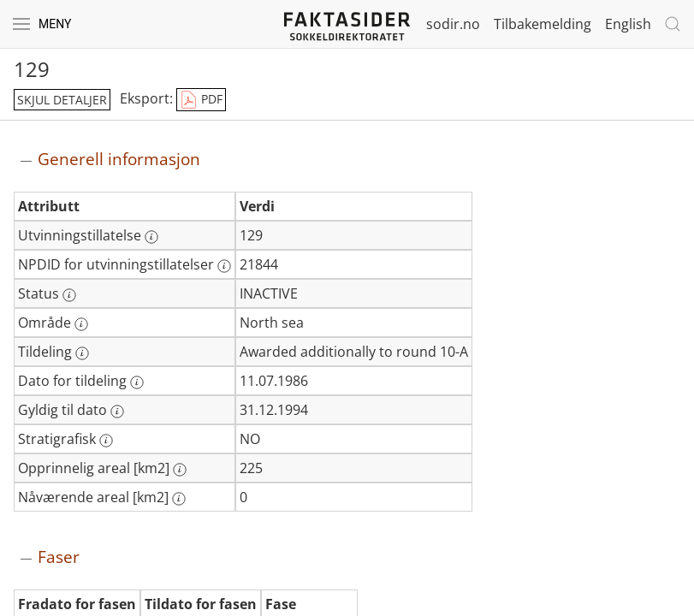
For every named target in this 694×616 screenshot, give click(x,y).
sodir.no (453, 24)
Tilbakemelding (543, 24)
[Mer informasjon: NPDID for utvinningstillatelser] (224, 266)
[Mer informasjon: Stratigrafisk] (106, 441)
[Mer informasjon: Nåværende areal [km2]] (179, 499)
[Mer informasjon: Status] (69, 295)
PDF (201, 100)
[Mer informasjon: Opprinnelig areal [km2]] (180, 470)
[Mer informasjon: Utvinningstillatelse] (151, 237)
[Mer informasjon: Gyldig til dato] (117, 412)
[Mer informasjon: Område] (81, 324)
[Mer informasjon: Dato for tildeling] (137, 382)
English (628, 24)
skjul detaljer (62, 100)
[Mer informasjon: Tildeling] (82, 353)
